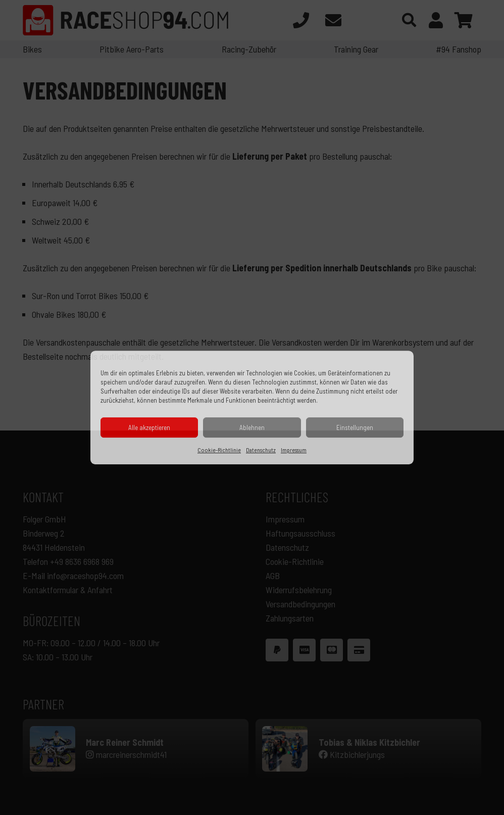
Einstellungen (355, 427)
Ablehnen (252, 427)
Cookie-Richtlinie (219, 450)
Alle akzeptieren (149, 427)
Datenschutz (261, 450)
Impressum (294, 450)
